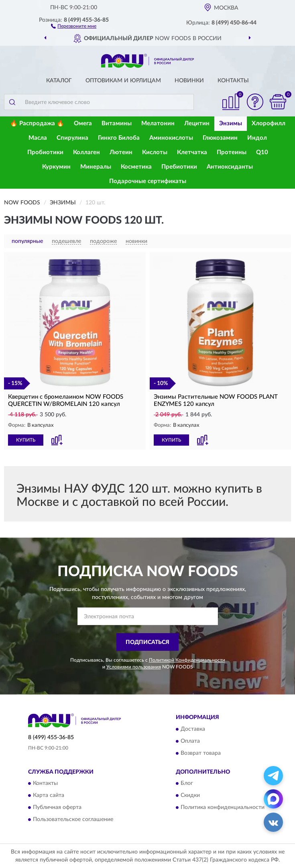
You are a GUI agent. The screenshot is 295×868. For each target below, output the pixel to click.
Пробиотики (45, 152)
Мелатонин (158, 123)
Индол (257, 138)
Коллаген (86, 152)
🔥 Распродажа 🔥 (37, 123)
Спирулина (72, 138)
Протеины (232, 152)
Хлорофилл (269, 123)
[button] (74, 26)
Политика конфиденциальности (223, 808)
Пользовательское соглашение (73, 820)
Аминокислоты (171, 138)
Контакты (233, 81)
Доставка (193, 729)
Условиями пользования (134, 667)
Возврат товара (201, 753)
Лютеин (121, 152)
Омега (83, 123)
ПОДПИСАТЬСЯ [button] (147, 642)
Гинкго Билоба (119, 138)
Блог (187, 784)
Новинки (189, 81)
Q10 (262, 152)
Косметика (136, 167)
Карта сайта (49, 796)
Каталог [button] (59, 81)
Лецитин (197, 123)
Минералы (96, 167)
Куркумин (56, 167)
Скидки (190, 796)
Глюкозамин (220, 138)
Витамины (117, 123)
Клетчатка (192, 152)
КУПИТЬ (26, 440)
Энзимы (231, 123)
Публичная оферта (57, 808)
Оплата (190, 741)
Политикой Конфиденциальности (187, 660)
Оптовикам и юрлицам (123, 81)
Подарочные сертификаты (148, 181)
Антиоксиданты (230, 167)
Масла (38, 138)
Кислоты (155, 152)
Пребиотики (179, 167)
